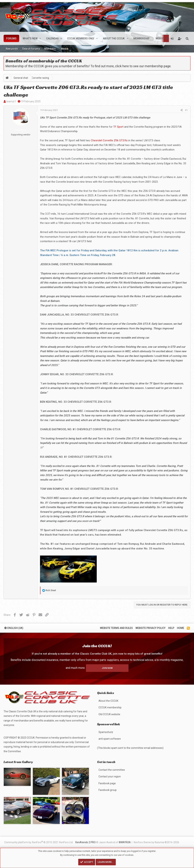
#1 (186, 110)
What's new (30, 38)
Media (65, 49)
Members (50, 49)
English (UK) (14, 626)
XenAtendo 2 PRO (85, 842)
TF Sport (118, 127)
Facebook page (107, 783)
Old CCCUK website (109, 714)
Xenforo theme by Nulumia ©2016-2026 (156, 842)
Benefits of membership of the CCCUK (44, 61)
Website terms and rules (116, 626)
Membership (141, 38)
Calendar (52, 38)
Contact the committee (112, 770)
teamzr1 (11, 101)
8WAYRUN (125, 842)
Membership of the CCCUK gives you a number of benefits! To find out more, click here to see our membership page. (88, 66)
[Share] (182, 110)
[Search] (187, 38)
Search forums (31, 49)
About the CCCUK (114, 38)
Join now (107, 666)
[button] (40, 38)
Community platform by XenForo (39, 842)
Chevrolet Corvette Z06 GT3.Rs (109, 140)
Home (181, 626)
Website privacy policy (150, 626)
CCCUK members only (81, 38)
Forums (11, 38)
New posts (12, 49)
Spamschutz (106, 732)
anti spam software (110, 739)
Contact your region (110, 776)
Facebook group (108, 790)
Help (171, 626)
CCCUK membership (110, 707)
